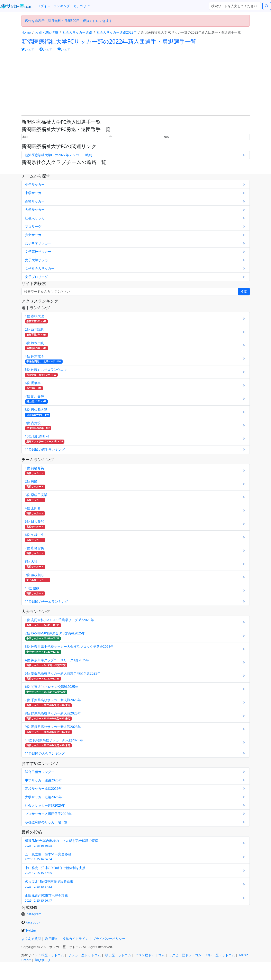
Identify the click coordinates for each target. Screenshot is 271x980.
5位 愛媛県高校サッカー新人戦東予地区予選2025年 (63, 676)
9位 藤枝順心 (38, 577)
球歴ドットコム (53, 955)
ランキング (62, 6)
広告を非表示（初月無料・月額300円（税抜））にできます (69, 21)
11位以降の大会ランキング (45, 753)
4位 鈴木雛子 (44, 359)
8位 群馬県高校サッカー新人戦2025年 (53, 716)
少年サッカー (35, 184)
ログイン (44, 6)
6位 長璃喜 (34, 385)
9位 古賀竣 (38, 426)
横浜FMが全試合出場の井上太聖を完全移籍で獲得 (62, 843)
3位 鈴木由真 (36, 345)
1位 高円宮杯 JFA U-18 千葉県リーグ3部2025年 (59, 622)
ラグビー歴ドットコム (185, 955)
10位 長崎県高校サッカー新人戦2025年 (54, 743)
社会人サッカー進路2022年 (117, 32)
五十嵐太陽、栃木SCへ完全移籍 (48, 856)
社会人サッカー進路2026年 (45, 805)
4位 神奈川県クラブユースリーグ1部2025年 (57, 663)
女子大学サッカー (38, 260)
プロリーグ (33, 226)
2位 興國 (35, 484)
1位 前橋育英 (35, 471)
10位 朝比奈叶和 (45, 439)
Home (26, 32)
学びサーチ (43, 960)
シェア (28, 49)
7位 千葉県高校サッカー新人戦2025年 (53, 703)
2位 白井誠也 (36, 332)
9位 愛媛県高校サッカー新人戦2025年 (53, 729)
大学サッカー (35, 210)
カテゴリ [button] (80, 6)
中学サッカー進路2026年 (43, 780)
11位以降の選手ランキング (45, 450)
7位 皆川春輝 (36, 399)
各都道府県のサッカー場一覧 (46, 822)
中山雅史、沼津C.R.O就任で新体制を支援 (55, 870)
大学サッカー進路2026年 (43, 797)
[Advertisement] (136, 84)
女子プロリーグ (36, 277)
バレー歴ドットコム (220, 955)
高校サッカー (35, 201)
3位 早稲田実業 (36, 497)
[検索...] (235, 6)
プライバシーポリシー (109, 939)
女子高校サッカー (38, 252)
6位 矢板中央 (35, 537)
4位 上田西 (35, 511)
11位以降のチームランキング (46, 601)
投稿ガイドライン (75, 939)
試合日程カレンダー (40, 772)
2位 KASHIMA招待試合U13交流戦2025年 (55, 636)
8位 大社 (35, 564)
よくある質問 (31, 939)
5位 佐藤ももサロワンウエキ (46, 372)
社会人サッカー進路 (77, 32)
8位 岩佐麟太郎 (38, 412)
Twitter (31, 930)
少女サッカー (35, 235)
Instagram (34, 914)
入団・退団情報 (47, 32)
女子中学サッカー (38, 243)
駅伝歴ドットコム (118, 955)
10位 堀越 (35, 591)
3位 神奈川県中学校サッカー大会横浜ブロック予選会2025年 (69, 649)
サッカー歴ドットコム (84, 955)
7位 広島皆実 (35, 551)
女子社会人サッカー (40, 268)
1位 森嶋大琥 (36, 319)
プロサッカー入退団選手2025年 (48, 814)
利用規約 (52, 939)
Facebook (33, 922)
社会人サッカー (36, 218)
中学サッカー (35, 193)
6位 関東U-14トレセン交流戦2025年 (52, 689)
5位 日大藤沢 (35, 524)
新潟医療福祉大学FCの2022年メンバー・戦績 (58, 155)
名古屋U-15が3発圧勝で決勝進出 (49, 884)
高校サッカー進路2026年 (43, 789)
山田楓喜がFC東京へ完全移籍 (46, 898)
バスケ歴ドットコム (150, 955)
